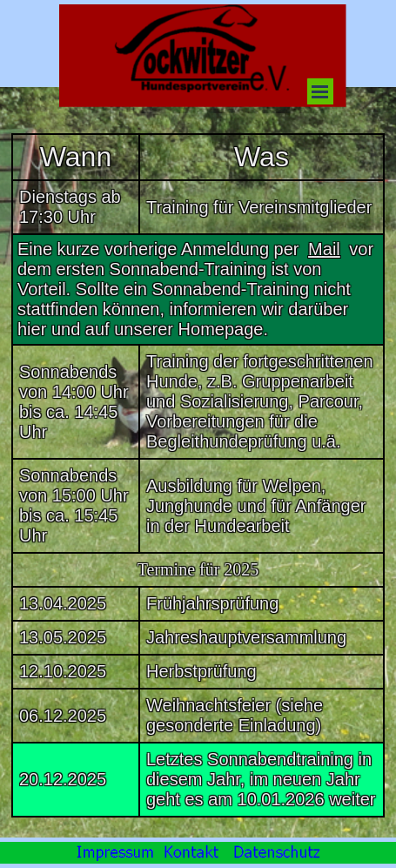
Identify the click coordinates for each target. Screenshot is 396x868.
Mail (324, 249)
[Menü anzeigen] (320, 91)
